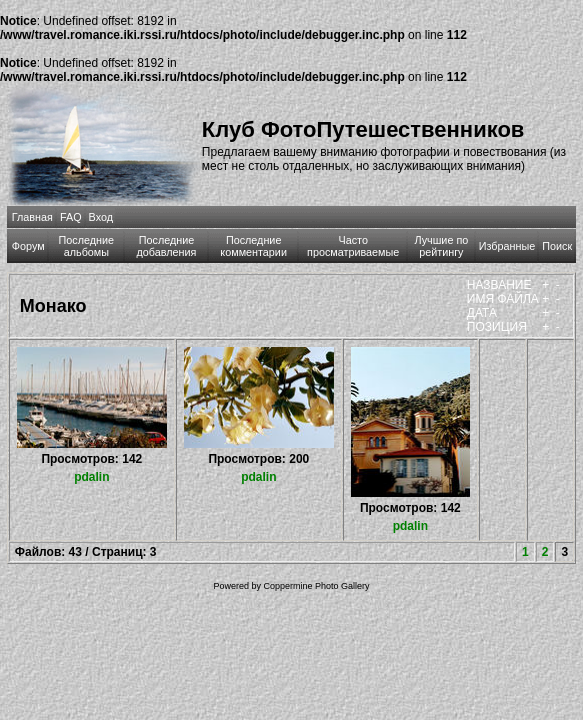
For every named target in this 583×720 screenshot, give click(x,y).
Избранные (507, 246)
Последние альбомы (87, 246)
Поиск (557, 246)
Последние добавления (167, 246)
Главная (32, 217)
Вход (101, 217)
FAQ (71, 217)
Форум (28, 246)
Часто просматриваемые (353, 246)
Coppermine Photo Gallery (316, 586)
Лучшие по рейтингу (441, 246)
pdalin (91, 477)
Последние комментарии (253, 246)
